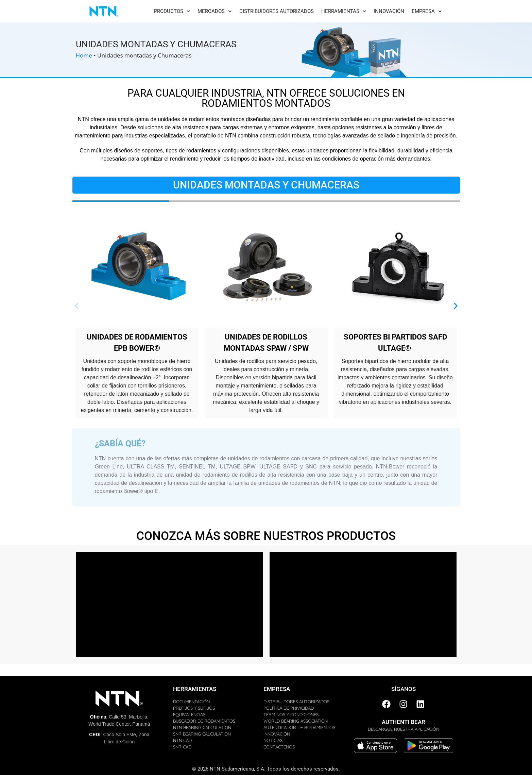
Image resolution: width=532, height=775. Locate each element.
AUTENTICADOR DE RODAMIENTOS (299, 727)
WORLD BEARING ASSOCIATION (296, 721)
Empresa (427, 11)
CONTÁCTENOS (279, 747)
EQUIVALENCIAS (189, 714)
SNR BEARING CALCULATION (202, 734)
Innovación (389, 11)
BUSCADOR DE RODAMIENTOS (204, 721)
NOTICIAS (273, 740)
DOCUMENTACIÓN (191, 702)
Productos (172, 11)
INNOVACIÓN (277, 734)
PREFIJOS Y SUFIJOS (194, 708)
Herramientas (344, 11)
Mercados (215, 11)
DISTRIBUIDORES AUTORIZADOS (296, 702)
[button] (77, 306)
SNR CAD (182, 747)
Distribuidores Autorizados (277, 11)
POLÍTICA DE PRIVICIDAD (289, 708)
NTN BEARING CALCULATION (202, 727)
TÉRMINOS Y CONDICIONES (291, 714)
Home (84, 55)
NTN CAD (182, 740)
